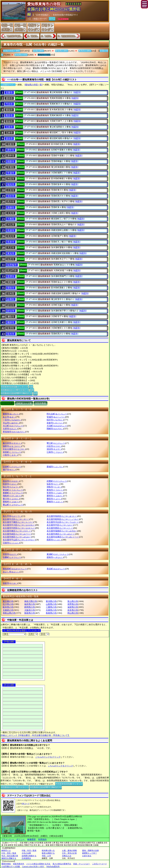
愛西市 (11, 414)
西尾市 (54, 540)
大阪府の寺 (30, 610)
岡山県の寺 (73, 613)
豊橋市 (55, 502)
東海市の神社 (85, 51)
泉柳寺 (11, 207)
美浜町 (56, 569)
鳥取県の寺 (30, 613)
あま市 (9, 417)
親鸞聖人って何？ (90, 853)
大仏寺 (11, 225)
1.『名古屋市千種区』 (13, 36)
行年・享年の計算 (69, 853)
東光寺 (11, 253)
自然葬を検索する (29, 856)
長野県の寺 (73, 604)
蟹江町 (56, 443)
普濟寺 (11, 276)
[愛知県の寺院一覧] (34, 85)
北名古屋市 (14, 449)
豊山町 (13, 505)
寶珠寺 (11, 288)
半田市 (10, 554)
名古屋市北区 (16, 519)
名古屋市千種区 (18, 522)
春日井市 (12, 443)
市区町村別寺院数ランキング (14, 387)
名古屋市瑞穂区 (62, 531)
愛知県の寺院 (21, 55)
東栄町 (13, 490)
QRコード (26, 804)
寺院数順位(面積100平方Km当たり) (17, 393)
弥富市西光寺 (19, 864)
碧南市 (55, 557)
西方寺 (11, 202)
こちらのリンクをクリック (48, 757)
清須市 (54, 449)
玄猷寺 (11, 144)
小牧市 (10, 455)
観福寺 (9, 121)
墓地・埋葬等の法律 (90, 851)
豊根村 (11, 502)
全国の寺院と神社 (12, 51)
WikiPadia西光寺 (53, 866)
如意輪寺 (12, 265)
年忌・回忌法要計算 (10, 856)
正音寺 (11, 190)
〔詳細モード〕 (8, 85)
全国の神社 (39, 51)
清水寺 (11, 196)
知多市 (53, 484)
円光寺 (9, 104)
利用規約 (42, 839)
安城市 (56, 417)
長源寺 (11, 230)
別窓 (31, 387)
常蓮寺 (11, 173)
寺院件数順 (41, 403)
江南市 (55, 452)
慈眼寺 (11, 161)
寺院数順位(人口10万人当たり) (15, 390)
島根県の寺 (51, 613)
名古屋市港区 (61, 534)
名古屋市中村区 (19, 528)
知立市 (11, 487)
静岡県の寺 (30, 607)
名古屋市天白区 (63, 522)
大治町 (57, 426)
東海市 (55, 490)
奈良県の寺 (73, 610)
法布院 (11, 294)
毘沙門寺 (12, 271)
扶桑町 (12, 557)
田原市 (10, 484)
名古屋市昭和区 (63, 519)
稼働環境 (31, 839)
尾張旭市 (14, 432)
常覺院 (11, 167)
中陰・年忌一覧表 (29, 851)
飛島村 (12, 496)
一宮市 (12, 420)
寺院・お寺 (46, 856)
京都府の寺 (8, 610)
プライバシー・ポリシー (13, 839)
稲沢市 (55, 420)
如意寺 (11, 259)
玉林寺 (9, 133)
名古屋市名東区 (63, 537)
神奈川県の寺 (31, 601)
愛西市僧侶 (6, 864)
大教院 (11, 219)
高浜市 (11, 481)
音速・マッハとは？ (81, 864)
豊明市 (55, 496)
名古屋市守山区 (19, 540)
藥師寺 (11, 322)
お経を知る (87, 856)
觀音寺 (9, 115)
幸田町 (12, 452)
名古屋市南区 (17, 537)
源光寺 (9, 139)
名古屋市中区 (60, 525)
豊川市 (11, 499)
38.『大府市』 (47, 36)
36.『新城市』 (33, 36)
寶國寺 (11, 282)
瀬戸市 (9, 470)
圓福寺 (9, 110)
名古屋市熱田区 (62, 516)
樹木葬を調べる (48, 851)
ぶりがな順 (7, 403)
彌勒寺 (11, 317)
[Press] (19, 92)
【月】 (33, 634)
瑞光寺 (11, 184)
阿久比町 (57, 414)
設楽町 (12, 467)
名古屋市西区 (60, 528)
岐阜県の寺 (8, 607)
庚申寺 (11, 150)
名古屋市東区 (17, 531)
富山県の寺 (73, 601)
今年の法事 (26, 853)
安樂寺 (9, 93)
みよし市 (11, 572)
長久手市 (12, 516)
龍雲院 (11, 328)
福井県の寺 (30, 604)
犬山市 (11, 423)
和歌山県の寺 (9, 613)
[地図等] (77, 92)
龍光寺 (11, 334)
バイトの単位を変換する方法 (38, 864)
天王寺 (11, 248)
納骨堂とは (6, 851)
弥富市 (10, 583)
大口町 (13, 426)
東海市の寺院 (44, 55)
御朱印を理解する (9, 858)
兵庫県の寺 (51, 610)
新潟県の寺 (51, 601)
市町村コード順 (24, 403)
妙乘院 (11, 299)
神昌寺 (11, 179)
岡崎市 (55, 429)
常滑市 (55, 493)
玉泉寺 (9, 127)
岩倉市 (55, 423)
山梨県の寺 (51, 604)
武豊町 (57, 481)
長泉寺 (11, 242)
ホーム (52, 19)
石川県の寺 (8, 604)
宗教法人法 (67, 856)
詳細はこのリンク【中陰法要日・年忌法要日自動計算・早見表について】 (35, 735)
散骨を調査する (48, 853)
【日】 (44, 634)
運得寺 (9, 98)
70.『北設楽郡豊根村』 (67, 36)
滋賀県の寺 (73, 607)
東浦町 (58, 554)
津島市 (54, 487)
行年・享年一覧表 (9, 853)
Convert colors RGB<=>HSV (33, 866)
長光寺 (11, 236)
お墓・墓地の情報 (69, 851)
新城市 (55, 467)
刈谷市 (54, 446)
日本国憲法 (26, 858)
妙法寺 (11, 305)
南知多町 (15, 569)
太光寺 (11, 213)
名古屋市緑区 (17, 534)
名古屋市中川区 (19, 525)
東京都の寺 (8, 601)
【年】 (14, 634)
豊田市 (54, 499)
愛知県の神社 (62, 51)
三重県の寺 (51, 607)
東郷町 (13, 493)
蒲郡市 (12, 446)
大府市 (10, 429)
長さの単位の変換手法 (62, 864)
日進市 (11, 543)
